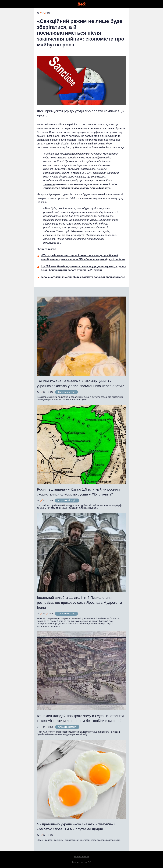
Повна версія (82, 857)
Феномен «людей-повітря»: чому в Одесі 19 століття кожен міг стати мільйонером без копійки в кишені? (80, 718)
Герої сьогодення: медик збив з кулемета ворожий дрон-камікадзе (83, 277)
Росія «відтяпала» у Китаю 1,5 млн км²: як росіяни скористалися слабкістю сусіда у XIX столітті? (78, 492)
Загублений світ (66, 392)
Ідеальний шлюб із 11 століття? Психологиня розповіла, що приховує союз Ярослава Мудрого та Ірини (79, 603)
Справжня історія (67, 500)
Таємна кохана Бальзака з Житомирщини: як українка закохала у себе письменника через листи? (80, 384)
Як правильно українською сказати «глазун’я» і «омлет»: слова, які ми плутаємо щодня (76, 827)
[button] (159, 4)
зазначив (49, 184)
